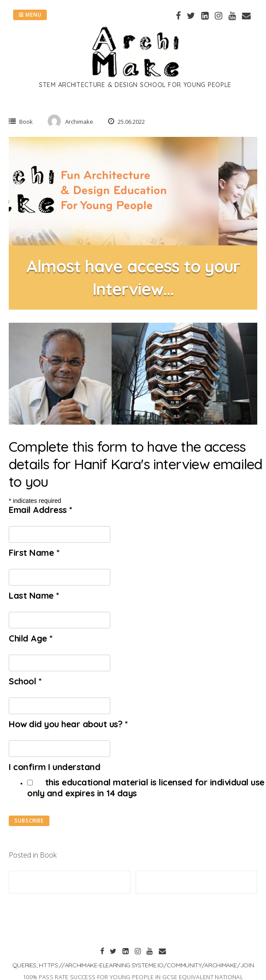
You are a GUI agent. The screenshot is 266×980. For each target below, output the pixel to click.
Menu (30, 15)
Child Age (31, 638)
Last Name (34, 595)
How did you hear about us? (68, 724)
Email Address (40, 510)
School (25, 681)
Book (26, 122)
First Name (34, 553)
